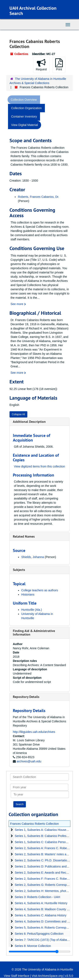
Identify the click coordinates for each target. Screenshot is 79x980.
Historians (28, 594)
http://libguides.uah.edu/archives (34, 732)
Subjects (19, 570)
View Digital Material (25, 125)
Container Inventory (24, 116)
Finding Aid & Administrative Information (34, 633)
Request (41, 65)
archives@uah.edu (29, 761)
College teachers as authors (40, 590)
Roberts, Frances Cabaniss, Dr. (38, 197)
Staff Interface (20, 976)
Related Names (24, 536)
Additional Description (29, 422)
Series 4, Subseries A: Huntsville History (41, 903)
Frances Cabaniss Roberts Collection (34, 824)
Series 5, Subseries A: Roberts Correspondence (46, 928)
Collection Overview (24, 100)
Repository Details (26, 697)
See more (18, 304)
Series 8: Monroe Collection (33, 946)
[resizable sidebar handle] (39, 952)
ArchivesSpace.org (50, 976)
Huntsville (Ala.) (32, 610)
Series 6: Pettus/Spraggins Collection (39, 934)
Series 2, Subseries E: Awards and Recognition (46, 873)
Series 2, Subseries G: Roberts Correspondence (46, 885)
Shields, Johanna (33, 557)
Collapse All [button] (18, 414)
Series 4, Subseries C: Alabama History (41, 915)
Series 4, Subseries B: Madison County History (45, 909)
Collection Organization (26, 108)
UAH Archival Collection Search (33, 11)
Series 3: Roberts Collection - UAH (37, 897)
